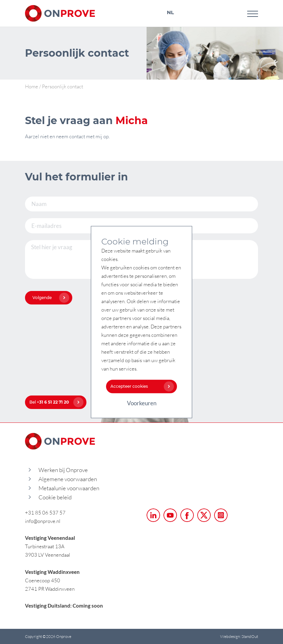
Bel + (55, 402)
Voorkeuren (142, 403)
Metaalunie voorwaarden (69, 488)
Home (32, 86)
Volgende (49, 298)
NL (170, 12)
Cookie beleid (55, 497)
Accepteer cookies (140, 386)
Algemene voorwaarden (68, 479)
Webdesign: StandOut (239, 636)
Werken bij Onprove (63, 470)
